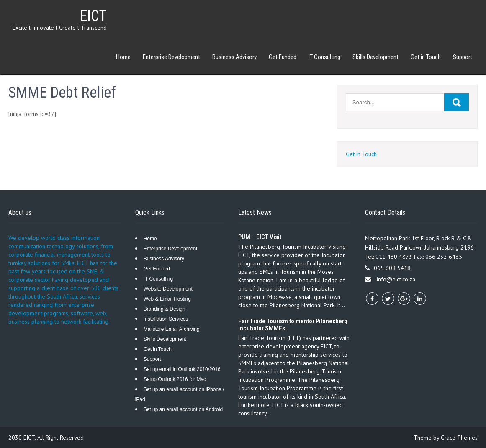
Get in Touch (426, 57)
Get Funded (283, 57)
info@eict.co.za (396, 279)
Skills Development (375, 57)
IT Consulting (324, 57)
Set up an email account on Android (183, 409)
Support (463, 57)
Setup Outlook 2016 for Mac (175, 379)
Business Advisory (234, 57)
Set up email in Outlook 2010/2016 (182, 369)
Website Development (168, 289)
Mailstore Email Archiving (172, 329)
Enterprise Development (171, 57)
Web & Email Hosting (167, 299)
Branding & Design (165, 309)
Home (123, 57)
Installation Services (166, 319)
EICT (93, 16)
